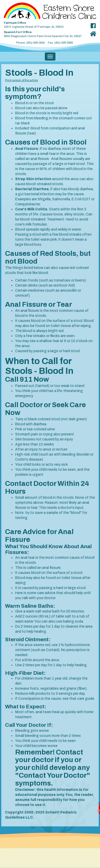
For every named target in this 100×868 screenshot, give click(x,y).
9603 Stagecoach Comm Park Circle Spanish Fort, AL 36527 (44, 33)
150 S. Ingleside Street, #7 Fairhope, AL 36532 (44, 24)
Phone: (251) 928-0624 (31, 43)
